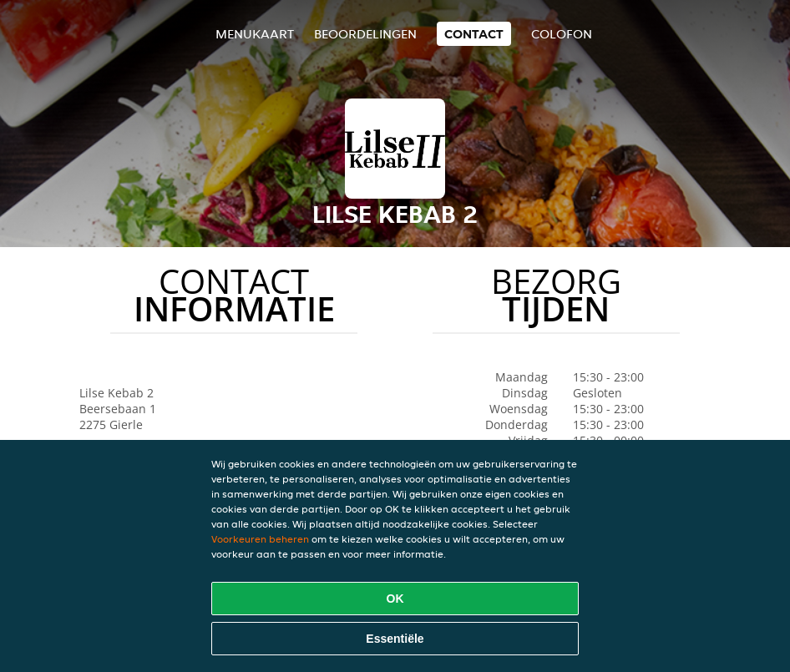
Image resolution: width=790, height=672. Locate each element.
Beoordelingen (365, 34)
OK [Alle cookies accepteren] (395, 599)
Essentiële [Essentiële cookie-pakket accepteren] (395, 639)
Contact (474, 34)
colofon (562, 34)
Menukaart (255, 34)
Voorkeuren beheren (260, 539)
